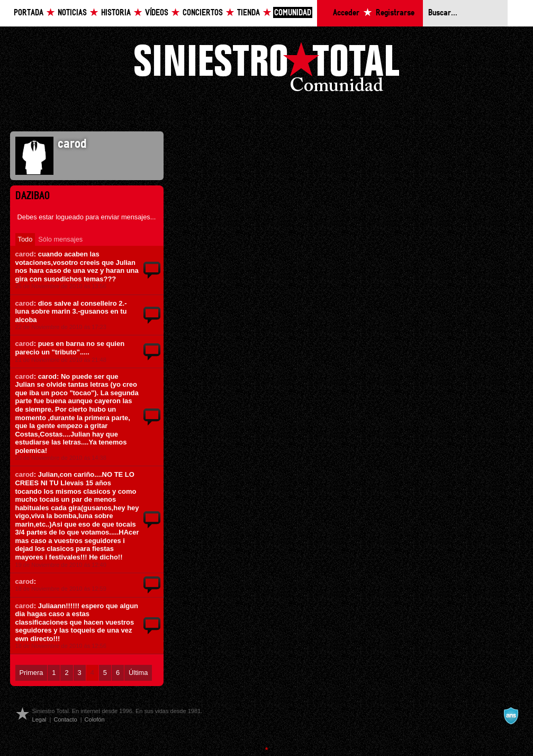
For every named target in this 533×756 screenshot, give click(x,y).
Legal (39, 719)
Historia (116, 13)
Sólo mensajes (60, 239)
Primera (31, 673)
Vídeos (157, 13)
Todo (25, 239)
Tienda (249, 13)
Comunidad (293, 13)
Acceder (346, 13)
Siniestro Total (267, 70)
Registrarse (395, 13)
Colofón (95, 719)
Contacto (65, 719)
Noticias (72, 13)
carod (25, 254)
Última (138, 673)
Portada (29, 13)
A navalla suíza (511, 716)
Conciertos (203, 13)
